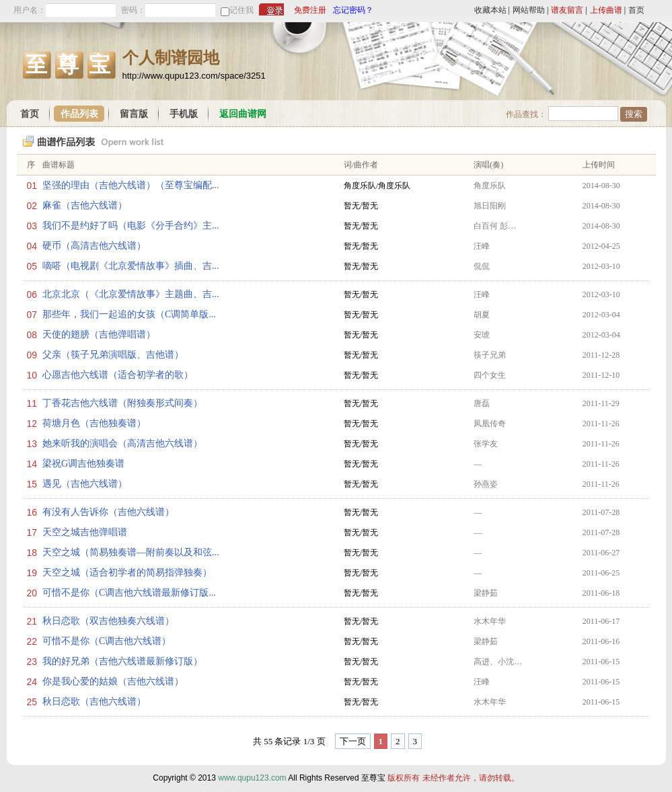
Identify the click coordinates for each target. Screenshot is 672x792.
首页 (636, 10)
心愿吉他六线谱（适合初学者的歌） (118, 375)
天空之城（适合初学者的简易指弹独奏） (127, 572)
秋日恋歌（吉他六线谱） (94, 702)
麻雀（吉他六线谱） (85, 205)
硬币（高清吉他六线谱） (94, 246)
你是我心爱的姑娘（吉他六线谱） (113, 681)
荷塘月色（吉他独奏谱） (94, 423)
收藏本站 (490, 10)
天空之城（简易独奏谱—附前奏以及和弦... (131, 552)
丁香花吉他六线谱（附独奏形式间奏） (122, 403)
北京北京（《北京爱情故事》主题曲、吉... (131, 294)
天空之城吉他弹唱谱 (85, 532)
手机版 (184, 114)
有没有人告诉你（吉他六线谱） (108, 512)
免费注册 (310, 10)
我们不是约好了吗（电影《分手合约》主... (131, 226)
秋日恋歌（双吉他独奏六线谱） (108, 621)
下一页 (353, 741)
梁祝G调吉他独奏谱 (83, 464)
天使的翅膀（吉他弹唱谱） (99, 334)
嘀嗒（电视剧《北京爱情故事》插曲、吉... (131, 266)
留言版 (134, 114)
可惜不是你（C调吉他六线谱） (107, 641)
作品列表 (79, 114)
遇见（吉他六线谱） (85, 484)
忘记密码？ (353, 10)
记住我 (241, 10)
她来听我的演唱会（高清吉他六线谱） (122, 443)
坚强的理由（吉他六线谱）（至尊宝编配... (131, 185)
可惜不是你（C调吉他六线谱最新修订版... (129, 593)
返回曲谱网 (243, 114)
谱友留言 (567, 10)
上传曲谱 (606, 10)
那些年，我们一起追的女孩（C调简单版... (129, 314)
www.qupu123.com (252, 778)
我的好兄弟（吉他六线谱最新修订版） (122, 661)
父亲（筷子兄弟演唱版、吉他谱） (113, 355)
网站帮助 (529, 10)
